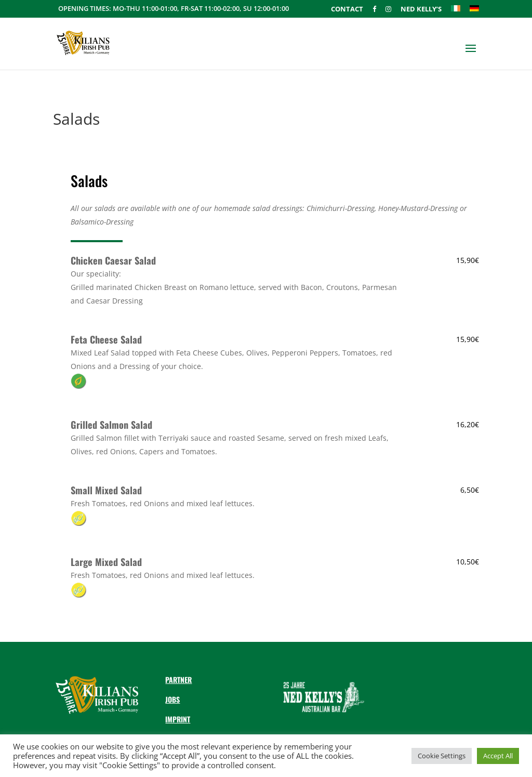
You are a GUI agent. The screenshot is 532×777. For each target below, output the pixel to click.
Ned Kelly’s (421, 10)
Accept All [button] (498, 756)
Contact (347, 10)
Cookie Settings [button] (442, 756)
